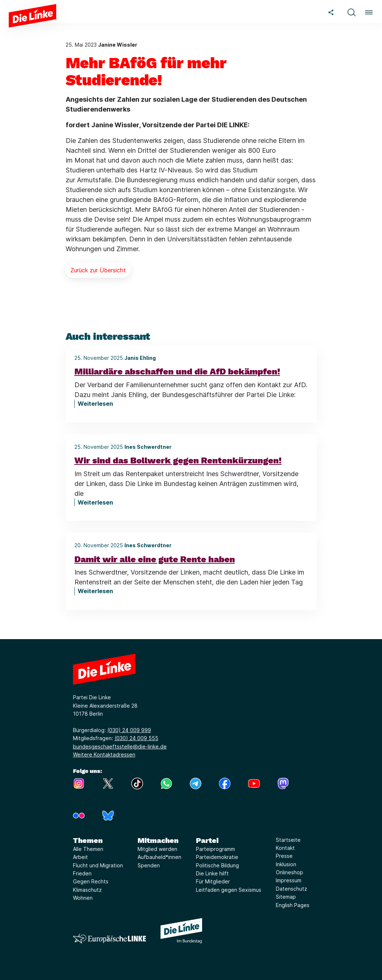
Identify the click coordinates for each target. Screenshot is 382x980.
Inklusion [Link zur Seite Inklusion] (286, 864)
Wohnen (83, 898)
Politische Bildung (217, 865)
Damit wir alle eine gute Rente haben (155, 559)
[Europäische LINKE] (109, 939)
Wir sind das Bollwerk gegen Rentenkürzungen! (178, 460)
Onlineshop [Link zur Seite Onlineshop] (290, 872)
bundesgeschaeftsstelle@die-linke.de (120, 746)
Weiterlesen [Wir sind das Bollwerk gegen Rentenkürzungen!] (95, 502)
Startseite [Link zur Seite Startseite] (288, 840)
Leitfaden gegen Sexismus (229, 890)
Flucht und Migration (98, 865)
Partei (207, 840)
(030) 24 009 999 (129, 730)
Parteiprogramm (215, 849)
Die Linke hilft (212, 873)
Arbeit (80, 857)
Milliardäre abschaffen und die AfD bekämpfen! (177, 372)
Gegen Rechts (91, 881)
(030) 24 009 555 (136, 738)
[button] (351, 11)
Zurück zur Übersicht (98, 270)
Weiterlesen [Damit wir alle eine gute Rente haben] (95, 591)
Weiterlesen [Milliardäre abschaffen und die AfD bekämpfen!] (95, 404)
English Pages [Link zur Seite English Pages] (293, 905)
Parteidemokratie (217, 857)
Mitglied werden (157, 849)
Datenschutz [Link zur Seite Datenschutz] (292, 889)
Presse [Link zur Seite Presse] (284, 856)
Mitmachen (158, 840)
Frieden (82, 873)
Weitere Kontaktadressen (104, 755)
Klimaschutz (87, 890)
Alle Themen (88, 849)
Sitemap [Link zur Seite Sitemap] (286, 897)
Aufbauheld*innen (159, 857)
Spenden (149, 865)
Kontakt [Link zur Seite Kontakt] (285, 848)
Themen (88, 840)
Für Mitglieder (213, 881)
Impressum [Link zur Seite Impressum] (289, 880)
